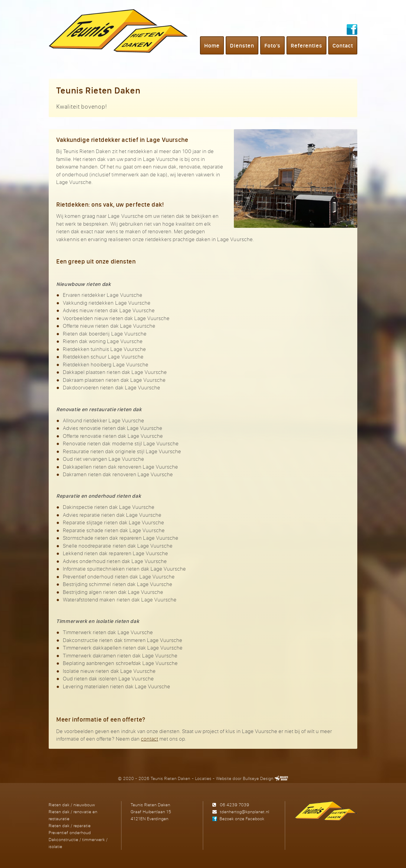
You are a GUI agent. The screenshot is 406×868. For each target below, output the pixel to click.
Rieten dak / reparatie (70, 825)
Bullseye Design (258, 778)
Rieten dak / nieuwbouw (72, 805)
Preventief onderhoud (70, 832)
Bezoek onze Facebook (242, 819)
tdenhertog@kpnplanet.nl (245, 812)
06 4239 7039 (235, 805)
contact (150, 739)
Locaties (203, 778)
